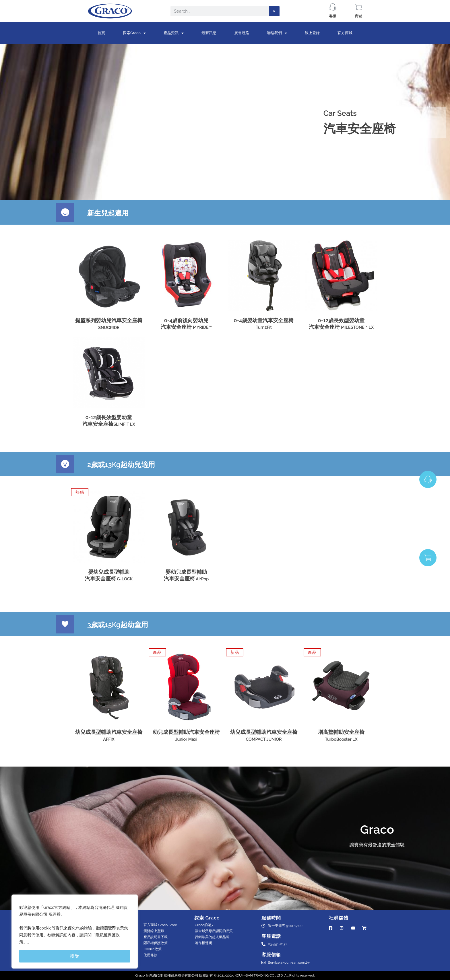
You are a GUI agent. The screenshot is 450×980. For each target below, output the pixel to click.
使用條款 (150, 955)
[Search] (274, 11)
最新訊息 (209, 33)
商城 (358, 16)
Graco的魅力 (205, 925)
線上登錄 (312, 33)
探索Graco (134, 33)
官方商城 (345, 33)
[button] (80, 492)
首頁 (101, 33)
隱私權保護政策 (156, 943)
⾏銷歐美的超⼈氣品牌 (212, 937)
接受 (75, 956)
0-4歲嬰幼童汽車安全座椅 (264, 323)
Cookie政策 (153, 949)
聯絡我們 (277, 33)
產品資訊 (174, 33)
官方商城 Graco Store (160, 925)
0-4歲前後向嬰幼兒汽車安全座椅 (186, 324)
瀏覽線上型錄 (154, 931)
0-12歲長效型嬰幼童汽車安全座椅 (341, 324)
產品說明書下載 (156, 937)
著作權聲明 (203, 943)
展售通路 (242, 33)
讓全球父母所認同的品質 (214, 931)
